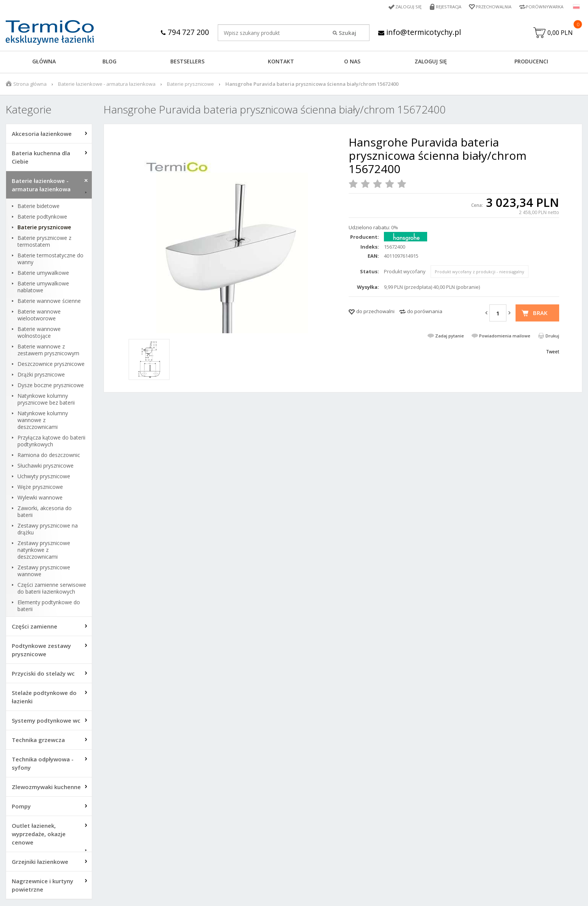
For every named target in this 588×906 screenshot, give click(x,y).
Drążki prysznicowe (41, 375)
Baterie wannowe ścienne (49, 302)
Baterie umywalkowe (43, 274)
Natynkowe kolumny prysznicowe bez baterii (46, 400)
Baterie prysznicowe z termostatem (44, 242)
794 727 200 (184, 32)
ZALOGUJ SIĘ (431, 62)
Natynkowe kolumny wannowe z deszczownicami (43, 421)
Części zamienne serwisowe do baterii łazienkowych (52, 589)
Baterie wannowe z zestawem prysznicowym (48, 351)
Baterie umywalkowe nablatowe (43, 288)
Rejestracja (445, 7)
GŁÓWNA (44, 62)
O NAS (352, 62)
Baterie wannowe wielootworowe (39, 316)
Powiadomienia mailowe (505, 336)
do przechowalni (375, 312)
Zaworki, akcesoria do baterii (45, 512)
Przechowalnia (491, 7)
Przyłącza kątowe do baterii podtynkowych (51, 442)
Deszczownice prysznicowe (51, 365)
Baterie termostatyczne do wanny (50, 260)
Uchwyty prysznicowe (44, 477)
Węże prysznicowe (40, 488)
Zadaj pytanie (450, 336)
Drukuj (552, 336)
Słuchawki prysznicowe (46, 466)
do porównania (425, 312)
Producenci (531, 62)
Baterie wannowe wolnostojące (39, 333)
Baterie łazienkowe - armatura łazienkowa (107, 85)
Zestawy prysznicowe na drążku (48, 530)
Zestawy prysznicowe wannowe (44, 572)
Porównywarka (544, 7)
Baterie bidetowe (39, 207)
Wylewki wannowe (40, 498)
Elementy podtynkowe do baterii (49, 607)
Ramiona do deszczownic (49, 456)
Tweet (553, 352)
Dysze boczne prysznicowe (51, 386)
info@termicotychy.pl (419, 32)
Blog (109, 62)
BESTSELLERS (187, 62)
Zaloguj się (404, 7)
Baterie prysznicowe (190, 85)
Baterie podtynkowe (42, 217)
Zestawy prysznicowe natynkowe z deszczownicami (44, 551)
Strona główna (30, 85)
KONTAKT (281, 62)
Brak (540, 314)
